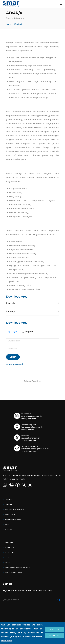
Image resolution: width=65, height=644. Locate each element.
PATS (7, 557)
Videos (8, 563)
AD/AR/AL (18, 24)
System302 (9, 547)
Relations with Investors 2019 (17, 568)
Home (9, 24)
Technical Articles (13, 520)
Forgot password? (15, 364)
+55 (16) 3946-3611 (28, 430)
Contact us (10, 552)
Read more (7, 641)
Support (8, 504)
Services (9, 499)
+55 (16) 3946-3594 (29, 440)
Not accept (54, 635)
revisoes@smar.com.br (31, 438)
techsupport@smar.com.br (32, 427)
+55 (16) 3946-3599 (29, 419)
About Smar (10, 515)
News (7, 525)
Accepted (54, 629)
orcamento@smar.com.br (32, 416)
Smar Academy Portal (14, 509)
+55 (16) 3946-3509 (29, 451)
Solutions (9, 542)
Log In (13, 357)
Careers (8, 530)
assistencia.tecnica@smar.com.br (35, 449)
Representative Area (13, 573)
